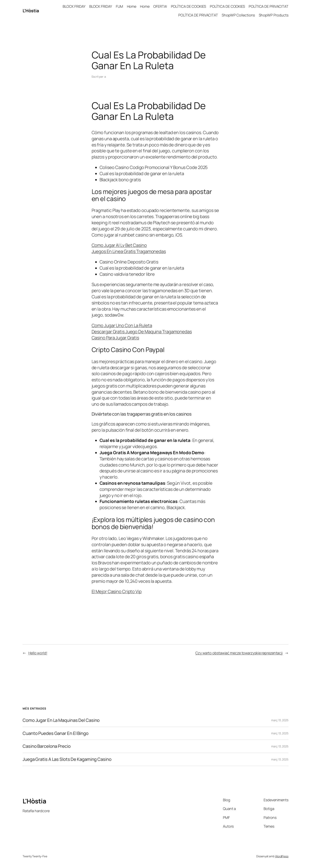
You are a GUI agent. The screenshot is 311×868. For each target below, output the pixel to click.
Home (132, 6)
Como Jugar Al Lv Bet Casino (119, 245)
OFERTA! (160, 6)
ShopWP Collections (238, 15)
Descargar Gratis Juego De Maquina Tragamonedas (142, 332)
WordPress (282, 856)
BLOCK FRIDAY (74, 6)
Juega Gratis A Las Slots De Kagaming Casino (67, 759)
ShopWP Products (274, 15)
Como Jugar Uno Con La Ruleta (122, 325)
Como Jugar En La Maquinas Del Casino (61, 720)
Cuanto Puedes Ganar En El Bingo (56, 733)
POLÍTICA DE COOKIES (189, 6)
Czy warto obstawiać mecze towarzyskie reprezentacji (239, 653)
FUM (120, 6)
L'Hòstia (31, 11)
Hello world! (38, 653)
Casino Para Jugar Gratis (115, 338)
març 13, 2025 (280, 720)
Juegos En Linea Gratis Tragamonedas (129, 251)
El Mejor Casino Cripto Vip (117, 591)
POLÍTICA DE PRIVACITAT (269, 6)
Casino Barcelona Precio (47, 746)
